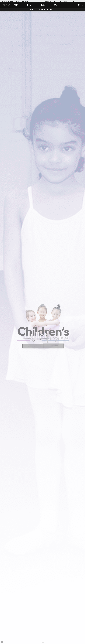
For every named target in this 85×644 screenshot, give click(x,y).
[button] (19, 5)
